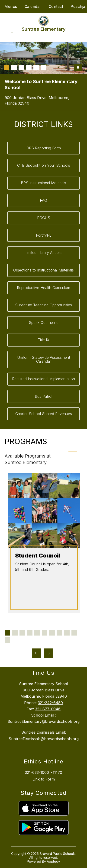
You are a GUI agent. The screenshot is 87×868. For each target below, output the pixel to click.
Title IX (44, 340)
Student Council (37, 556)
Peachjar (79, 6)
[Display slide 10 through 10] (74, 633)
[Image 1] (6, 67)
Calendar (33, 6)
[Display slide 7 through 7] (52, 633)
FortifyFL (44, 235)
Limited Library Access (43, 253)
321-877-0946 (48, 709)
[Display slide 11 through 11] (7, 640)
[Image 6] (44, 67)
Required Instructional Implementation (43, 379)
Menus (11, 6)
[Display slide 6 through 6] (45, 633)
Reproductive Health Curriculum (43, 288)
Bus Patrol (43, 396)
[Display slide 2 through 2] (15, 633)
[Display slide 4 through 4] (30, 633)
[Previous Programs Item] (37, 653)
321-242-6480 (50, 703)
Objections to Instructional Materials (43, 270)
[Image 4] (29, 67)
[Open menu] (12, 32)
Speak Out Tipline (44, 322)
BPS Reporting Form (44, 148)
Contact (56, 6)
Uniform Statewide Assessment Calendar (44, 359)
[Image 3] (21, 67)
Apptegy (53, 861)
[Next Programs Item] (48, 653)
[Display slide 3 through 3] (22, 633)
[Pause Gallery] (78, 67)
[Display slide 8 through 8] (59, 633)
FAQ (43, 200)
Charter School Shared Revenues (44, 414)
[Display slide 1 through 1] (7, 633)
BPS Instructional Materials (43, 183)
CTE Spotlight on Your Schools (44, 165)
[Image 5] (36, 67)
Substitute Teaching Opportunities (43, 305)
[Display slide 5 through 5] (37, 633)
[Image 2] (14, 67)
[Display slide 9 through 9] (67, 633)
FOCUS (44, 218)
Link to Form (44, 779)
